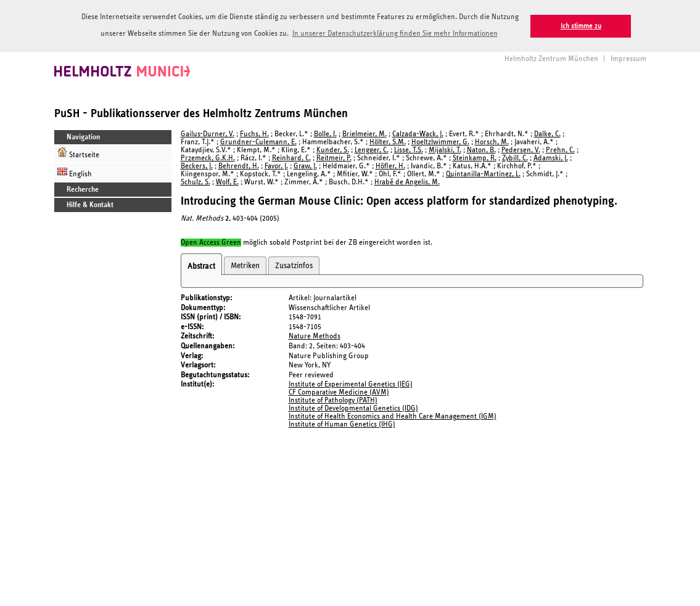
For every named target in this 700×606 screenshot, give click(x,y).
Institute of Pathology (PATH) (333, 400)
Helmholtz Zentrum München (551, 58)
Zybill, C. (515, 158)
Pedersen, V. (521, 149)
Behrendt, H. (239, 166)
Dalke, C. (547, 133)
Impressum (628, 58)
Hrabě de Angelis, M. (407, 182)
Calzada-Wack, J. (418, 133)
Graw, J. (305, 166)
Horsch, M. (492, 141)
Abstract (201, 265)
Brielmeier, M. (364, 133)
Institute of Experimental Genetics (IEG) (351, 384)
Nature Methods (315, 336)
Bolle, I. (325, 133)
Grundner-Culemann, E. (258, 141)
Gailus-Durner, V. (208, 133)
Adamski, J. (551, 158)
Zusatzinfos (294, 264)
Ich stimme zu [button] (581, 26)
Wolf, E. (227, 182)
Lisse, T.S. (409, 149)
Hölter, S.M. (388, 141)
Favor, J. (276, 166)
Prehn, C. (560, 149)
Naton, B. (481, 149)
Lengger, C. (372, 149)
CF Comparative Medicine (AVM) (339, 392)
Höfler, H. (390, 166)
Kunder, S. (333, 149)
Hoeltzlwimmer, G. (440, 141)
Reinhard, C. (291, 158)
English (75, 172)
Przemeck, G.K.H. (208, 158)
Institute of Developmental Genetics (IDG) (353, 408)
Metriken (245, 264)
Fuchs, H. (254, 133)
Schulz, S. (196, 182)
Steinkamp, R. (475, 158)
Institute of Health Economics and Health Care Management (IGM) (393, 416)
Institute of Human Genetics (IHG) (342, 424)
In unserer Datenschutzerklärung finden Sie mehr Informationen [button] (395, 34)
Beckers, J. (197, 166)
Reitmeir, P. (334, 158)
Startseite (78, 153)
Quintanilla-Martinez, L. (483, 174)
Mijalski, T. (445, 149)
